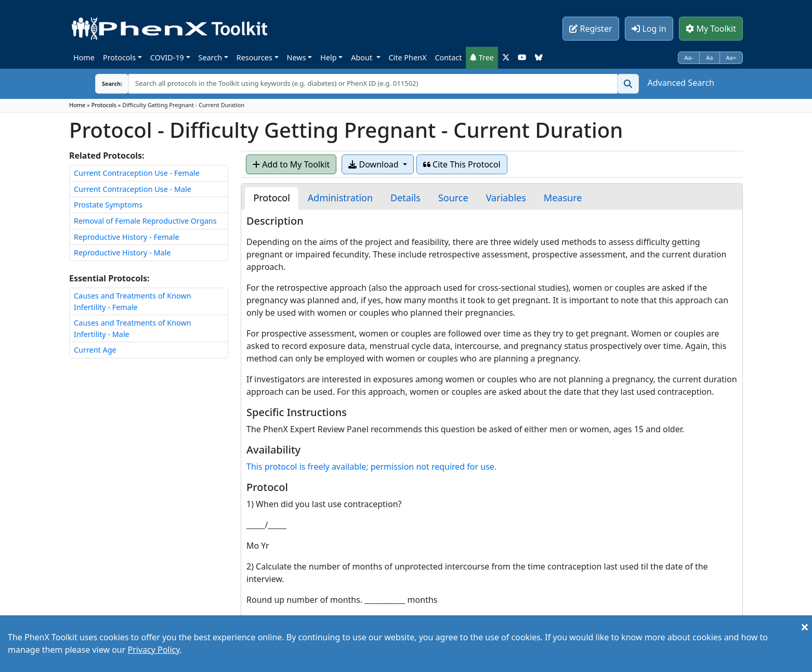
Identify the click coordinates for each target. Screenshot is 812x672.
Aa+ (731, 57)
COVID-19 (167, 57)
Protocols (119, 57)
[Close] (805, 627)
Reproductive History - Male (122, 253)
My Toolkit (711, 29)
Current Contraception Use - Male (133, 189)
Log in (649, 29)
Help (328, 57)
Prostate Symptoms (108, 205)
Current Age (95, 350)
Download (374, 164)
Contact (448, 57)
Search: (104, 83)
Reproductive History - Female (127, 237)
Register (591, 29)
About (363, 57)
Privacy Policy (153, 650)
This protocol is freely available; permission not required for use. (371, 467)
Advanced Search (681, 83)
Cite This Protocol (462, 164)
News (297, 57)
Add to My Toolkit (291, 164)
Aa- (689, 57)
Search (211, 57)
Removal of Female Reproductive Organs (145, 221)
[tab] (271, 198)
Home (84, 57)
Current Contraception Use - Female (137, 173)
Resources (254, 57)
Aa (709, 57)
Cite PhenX (408, 57)
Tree (482, 57)
